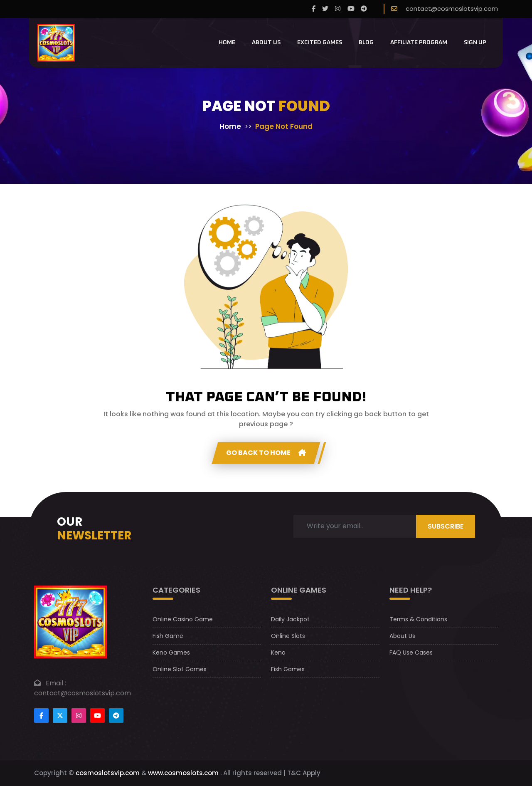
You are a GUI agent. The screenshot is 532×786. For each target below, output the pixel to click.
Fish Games (288, 669)
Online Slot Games (180, 669)
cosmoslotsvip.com (108, 773)
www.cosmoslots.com (183, 773)
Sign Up (475, 42)
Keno (278, 653)
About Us (266, 42)
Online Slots (288, 636)
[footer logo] (70, 622)
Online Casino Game (183, 619)
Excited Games (320, 42)
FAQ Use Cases (411, 653)
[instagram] (338, 9)
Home (227, 42)
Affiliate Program (419, 42)
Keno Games (171, 653)
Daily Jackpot (290, 619)
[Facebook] (314, 9)
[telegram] (364, 9)
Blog (366, 42)
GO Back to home (266, 453)
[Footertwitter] (60, 716)
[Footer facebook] (41, 716)
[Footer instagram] (79, 716)
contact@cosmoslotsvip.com (452, 9)
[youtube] (351, 9)
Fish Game (168, 636)
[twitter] (325, 9)
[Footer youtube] (97, 716)
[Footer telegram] (116, 716)
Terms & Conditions (418, 619)
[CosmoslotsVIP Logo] (56, 43)
